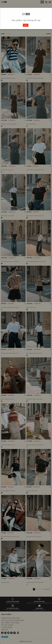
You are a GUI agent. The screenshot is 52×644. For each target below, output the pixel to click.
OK (26, 25)
